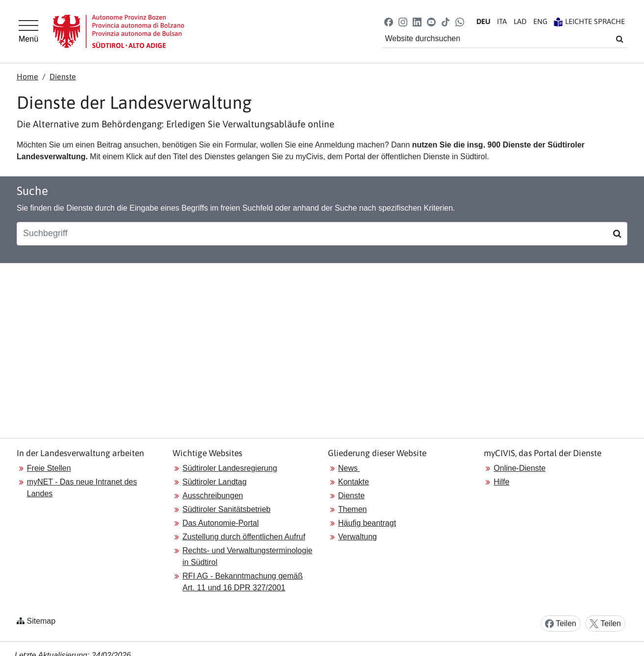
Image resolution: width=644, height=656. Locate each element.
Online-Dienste (520, 468)
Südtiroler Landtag (214, 482)
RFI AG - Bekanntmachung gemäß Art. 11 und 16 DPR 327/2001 (242, 582)
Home (27, 76)
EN (540, 21)
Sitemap (41, 621)
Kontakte (354, 482)
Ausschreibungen (213, 496)
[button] (388, 21)
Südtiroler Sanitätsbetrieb (226, 509)
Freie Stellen (49, 468)
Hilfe (501, 482)
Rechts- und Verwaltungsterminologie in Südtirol (247, 556)
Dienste (63, 76)
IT (502, 21)
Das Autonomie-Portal (221, 523)
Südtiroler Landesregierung (230, 468)
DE (483, 21)
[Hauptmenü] (28, 31)
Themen (353, 509)
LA (520, 21)
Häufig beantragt (367, 523)
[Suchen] (617, 234)
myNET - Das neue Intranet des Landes (82, 488)
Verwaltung (358, 537)
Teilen (561, 624)
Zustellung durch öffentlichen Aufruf (244, 537)
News (349, 468)
